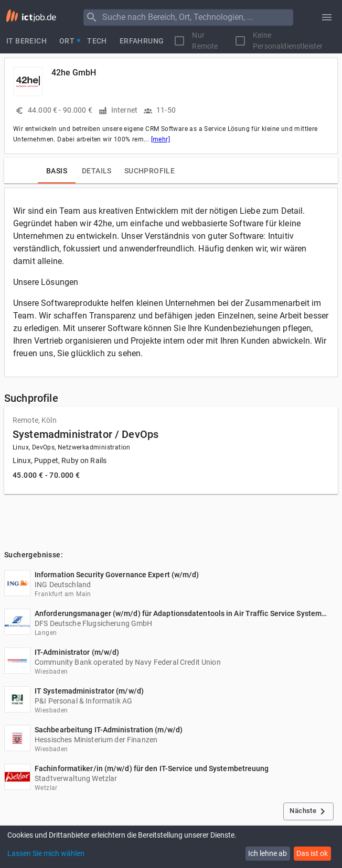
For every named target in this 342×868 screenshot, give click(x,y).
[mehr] (161, 139)
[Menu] (92, 17)
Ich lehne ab (268, 853)
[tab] (26, 41)
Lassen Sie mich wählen (46, 853)
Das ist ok (312, 853)
